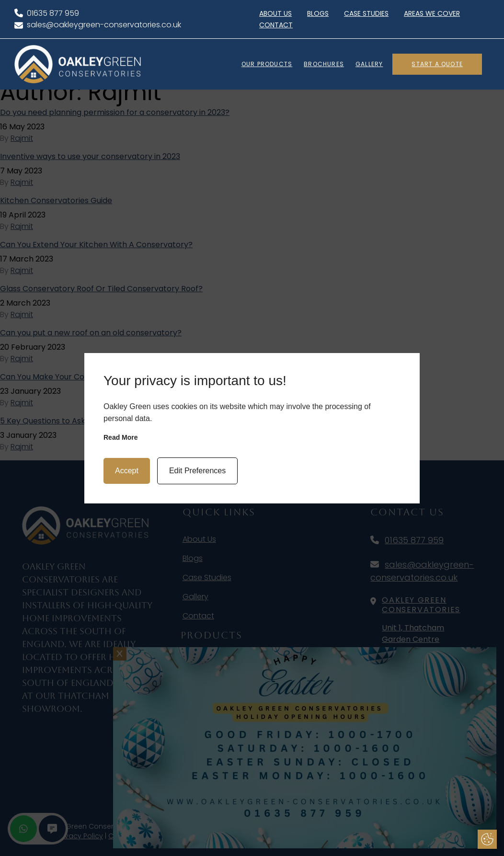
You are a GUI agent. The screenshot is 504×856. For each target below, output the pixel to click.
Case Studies (366, 13)
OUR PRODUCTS (267, 64)
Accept (127, 471)
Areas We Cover (432, 13)
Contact (276, 25)
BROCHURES (324, 64)
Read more (121, 437)
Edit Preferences (197, 471)
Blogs (318, 13)
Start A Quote (437, 64)
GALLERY (369, 64)
